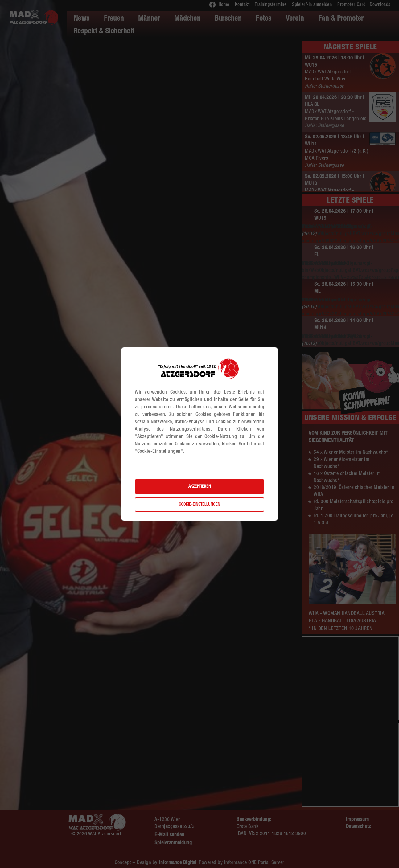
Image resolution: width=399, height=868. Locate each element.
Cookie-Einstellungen (199, 505)
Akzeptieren (200, 487)
